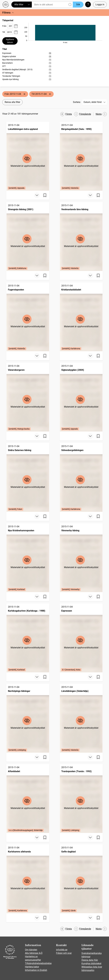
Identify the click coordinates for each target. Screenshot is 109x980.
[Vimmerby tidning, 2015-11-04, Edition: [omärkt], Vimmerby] (81, 558)
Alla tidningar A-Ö (34, 953)
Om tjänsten (31, 950)
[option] (27, 53)
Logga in (100, 4)
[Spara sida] (45, 195)
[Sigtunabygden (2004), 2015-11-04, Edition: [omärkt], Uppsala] (81, 397)
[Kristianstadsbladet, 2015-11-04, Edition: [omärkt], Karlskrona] (81, 317)
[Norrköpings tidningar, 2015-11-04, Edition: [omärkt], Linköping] (28, 718)
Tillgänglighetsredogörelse (38, 963)
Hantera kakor (32, 967)
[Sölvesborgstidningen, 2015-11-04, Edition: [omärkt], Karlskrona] (81, 477)
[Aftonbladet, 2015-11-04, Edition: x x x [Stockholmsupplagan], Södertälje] (28, 798)
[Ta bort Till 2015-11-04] (50, 94)
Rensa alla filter (12, 102)
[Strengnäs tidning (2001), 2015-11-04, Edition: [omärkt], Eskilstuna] (28, 237)
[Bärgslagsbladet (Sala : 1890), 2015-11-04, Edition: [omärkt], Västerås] (81, 156)
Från (4, 26)
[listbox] (27, 66)
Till (3, 32)
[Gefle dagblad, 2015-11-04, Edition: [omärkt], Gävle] (81, 879)
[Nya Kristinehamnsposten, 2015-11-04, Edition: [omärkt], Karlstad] (28, 558)
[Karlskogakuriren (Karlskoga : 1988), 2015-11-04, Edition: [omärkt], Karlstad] (28, 638)
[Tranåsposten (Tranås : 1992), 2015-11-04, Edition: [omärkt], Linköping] (81, 798)
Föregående (83, 114)
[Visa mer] (37, 195)
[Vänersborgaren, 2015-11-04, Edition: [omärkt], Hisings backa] (28, 397)
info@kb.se (62, 950)
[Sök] (52, 5)
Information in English (36, 970)
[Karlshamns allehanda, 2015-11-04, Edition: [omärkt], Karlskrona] (28, 879)
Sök (78, 4)
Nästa (101, 114)
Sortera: (77, 102)
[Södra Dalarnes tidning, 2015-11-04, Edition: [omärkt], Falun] (28, 477)
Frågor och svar (64, 953)
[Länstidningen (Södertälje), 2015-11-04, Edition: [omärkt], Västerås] (81, 718)
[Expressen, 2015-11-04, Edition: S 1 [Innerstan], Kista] (81, 638)
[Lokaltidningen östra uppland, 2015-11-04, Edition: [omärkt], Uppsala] (28, 156)
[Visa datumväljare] (16, 26)
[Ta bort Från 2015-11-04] (24, 94)
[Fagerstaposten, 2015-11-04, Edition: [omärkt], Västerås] (28, 317)
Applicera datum (10, 41)
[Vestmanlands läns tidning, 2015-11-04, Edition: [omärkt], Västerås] (81, 237)
